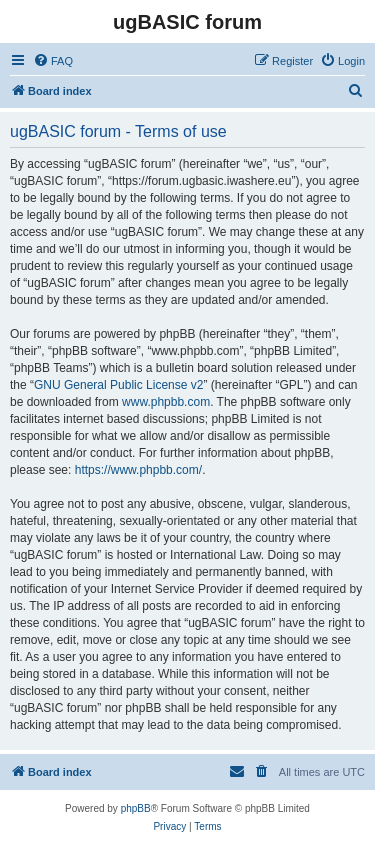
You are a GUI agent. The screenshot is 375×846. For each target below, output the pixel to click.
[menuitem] (53, 61)
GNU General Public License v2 (118, 385)
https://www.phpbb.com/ (138, 470)
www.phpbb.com (166, 402)
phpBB (136, 808)
